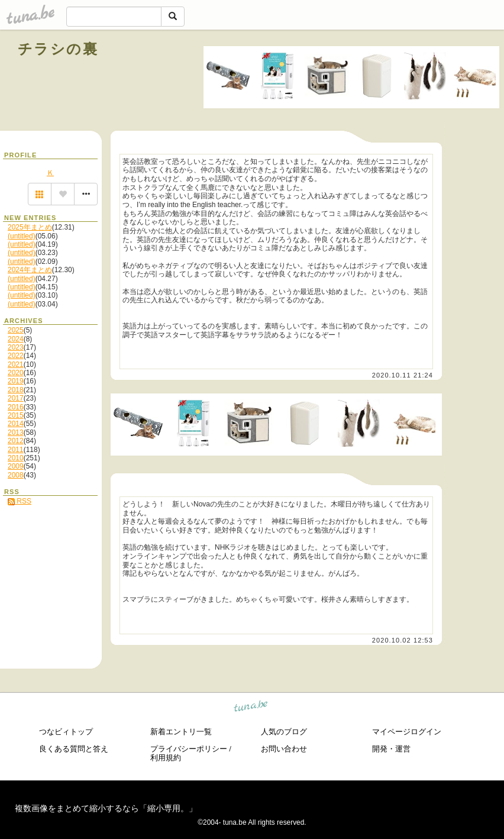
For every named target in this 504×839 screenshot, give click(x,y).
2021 (16, 364)
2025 (16, 330)
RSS (20, 501)
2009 (16, 466)
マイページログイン (407, 732)
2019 (16, 381)
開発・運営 (391, 749)
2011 (16, 450)
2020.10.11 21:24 (403, 375)
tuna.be (251, 708)
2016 (16, 407)
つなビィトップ (66, 732)
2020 (16, 373)
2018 (16, 390)
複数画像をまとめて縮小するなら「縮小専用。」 (106, 808)
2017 (16, 398)
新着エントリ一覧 (181, 732)
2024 (16, 339)
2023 (16, 347)
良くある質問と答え (74, 749)
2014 (16, 424)
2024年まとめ (30, 270)
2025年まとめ (30, 227)
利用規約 (166, 758)
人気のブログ (284, 732)
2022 (16, 356)
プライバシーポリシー (189, 749)
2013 (16, 433)
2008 (16, 475)
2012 (16, 441)
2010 (16, 458)
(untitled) (22, 236)
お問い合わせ (284, 749)
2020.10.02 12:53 (403, 640)
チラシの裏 (58, 49)
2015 (16, 415)
